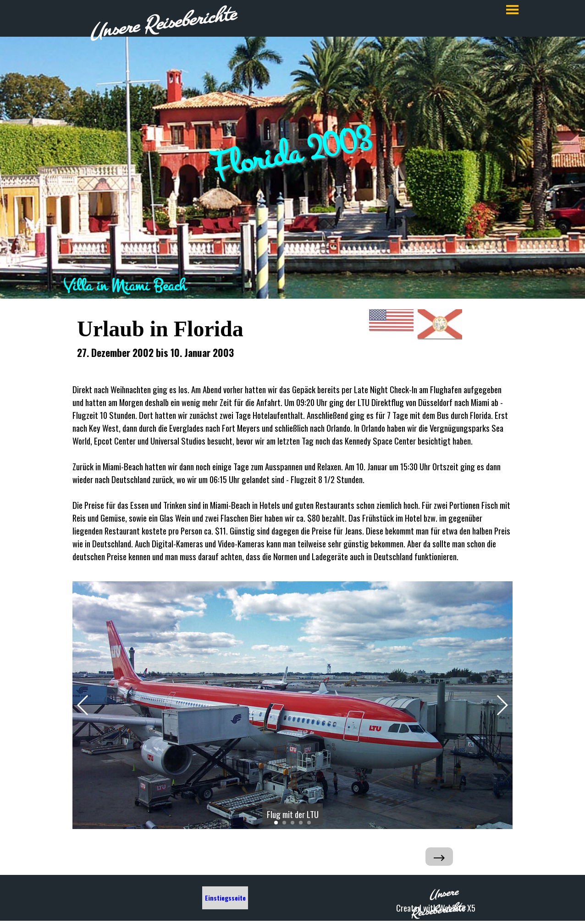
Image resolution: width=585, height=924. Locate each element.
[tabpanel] (292, 286)
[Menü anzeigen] (512, 9)
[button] (83, 705)
